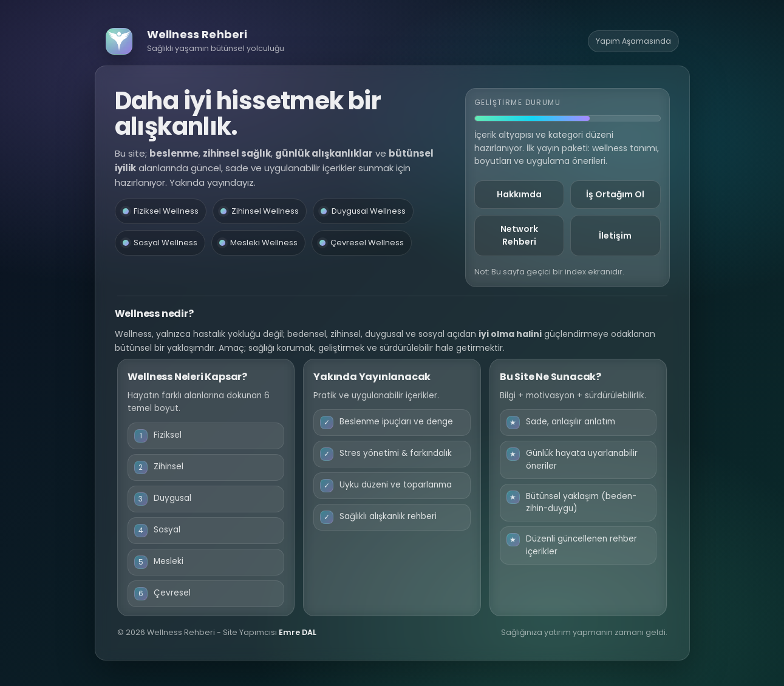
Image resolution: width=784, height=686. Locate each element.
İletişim (615, 236)
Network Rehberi (519, 235)
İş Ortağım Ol (615, 194)
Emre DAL (298, 632)
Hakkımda (519, 194)
